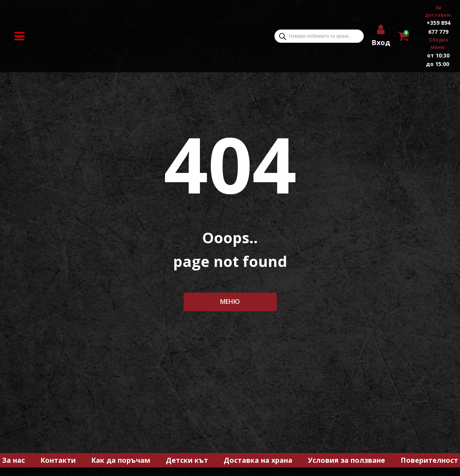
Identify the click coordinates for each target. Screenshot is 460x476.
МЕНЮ (230, 302)
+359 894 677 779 (438, 27)
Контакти (58, 460)
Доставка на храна (258, 460)
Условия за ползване (346, 460)
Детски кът (187, 460)
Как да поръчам (121, 460)
